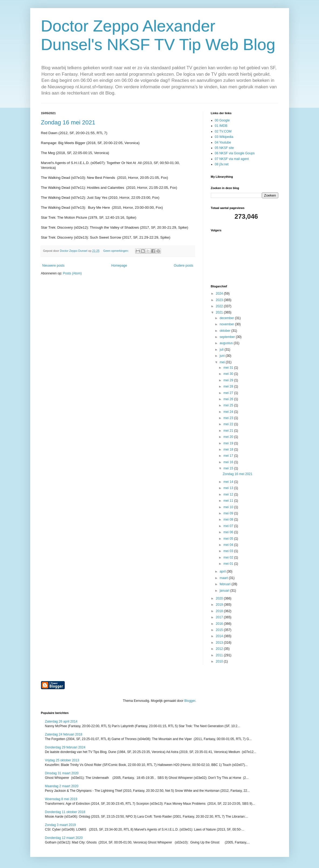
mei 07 (229, 526)
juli (222, 350)
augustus (227, 343)
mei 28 (229, 386)
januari (225, 591)
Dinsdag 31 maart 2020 (62, 773)
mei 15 (229, 468)
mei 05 (229, 539)
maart (224, 578)
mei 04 (229, 545)
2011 (220, 655)
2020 (220, 598)
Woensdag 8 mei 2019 (61, 799)
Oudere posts (183, 266)
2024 (220, 294)
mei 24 (229, 412)
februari (225, 584)
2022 (220, 306)
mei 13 (229, 488)
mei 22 (229, 424)
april (223, 571)
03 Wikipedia (224, 137)
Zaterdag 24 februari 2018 (64, 734)
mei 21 (229, 431)
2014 (220, 636)
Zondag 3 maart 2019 (61, 825)
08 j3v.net (222, 164)
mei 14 (229, 482)
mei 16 (229, 462)
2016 (220, 624)
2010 (220, 661)
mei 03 (229, 551)
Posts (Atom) (72, 273)
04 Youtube (223, 142)
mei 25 (229, 405)
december (227, 318)
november (227, 324)
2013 (220, 643)
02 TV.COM (223, 131)
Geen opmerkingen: (116, 251)
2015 (220, 630)
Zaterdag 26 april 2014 (61, 721)
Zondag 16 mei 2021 (68, 122)
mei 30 (229, 374)
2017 (220, 617)
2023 (220, 300)
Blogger (190, 701)
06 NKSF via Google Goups (235, 153)
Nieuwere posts (54, 266)
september (228, 337)
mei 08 (229, 520)
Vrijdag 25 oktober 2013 (62, 760)
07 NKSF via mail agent (232, 159)
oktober (225, 331)
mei (223, 362)
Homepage (119, 266)
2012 (220, 649)
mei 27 (229, 393)
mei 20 (229, 437)
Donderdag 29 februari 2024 (65, 747)
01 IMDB (221, 126)
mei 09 (229, 513)
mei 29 (229, 380)
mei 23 (229, 418)
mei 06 (229, 532)
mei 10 (229, 507)
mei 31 (229, 368)
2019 (220, 605)
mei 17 (229, 456)
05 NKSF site (224, 148)
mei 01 (229, 564)
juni (222, 356)
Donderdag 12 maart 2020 (64, 838)
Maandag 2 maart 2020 (62, 786)
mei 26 (229, 399)
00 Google (222, 120)
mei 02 (229, 557)
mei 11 (229, 501)
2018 (220, 611)
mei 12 (229, 494)
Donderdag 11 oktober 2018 (65, 812)
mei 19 (229, 443)
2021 (220, 312)
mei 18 (229, 449)
